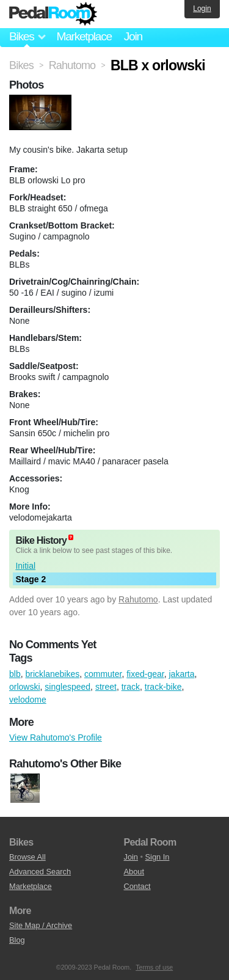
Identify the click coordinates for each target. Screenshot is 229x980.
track (131, 687)
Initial (25, 566)
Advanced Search (40, 872)
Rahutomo (138, 599)
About (134, 872)
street (106, 687)
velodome (28, 700)
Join (133, 36)
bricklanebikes (52, 674)
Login (202, 9)
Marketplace (84, 36)
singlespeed (67, 687)
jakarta (181, 674)
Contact (137, 886)
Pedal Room (53, 14)
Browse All (27, 857)
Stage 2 (31, 579)
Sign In (158, 857)
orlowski (25, 687)
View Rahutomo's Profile (56, 737)
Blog (17, 940)
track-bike (163, 687)
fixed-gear (145, 674)
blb (15, 674)
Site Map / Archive (41, 925)
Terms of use (154, 967)
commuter (103, 674)
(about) (71, 537)
